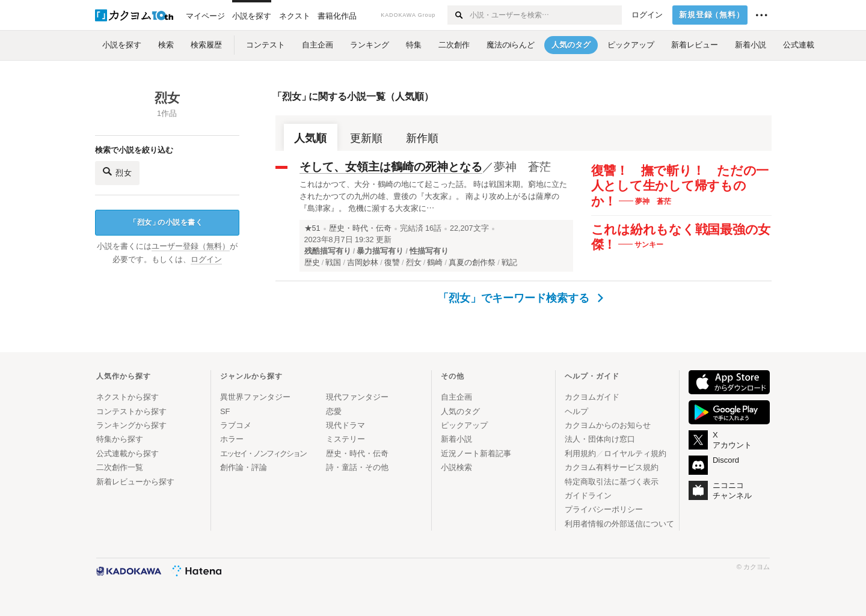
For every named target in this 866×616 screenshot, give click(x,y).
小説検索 (456, 467)
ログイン (647, 15)
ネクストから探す (127, 397)
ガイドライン (588, 496)
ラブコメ (236, 425)
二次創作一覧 (120, 467)
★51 (312, 228)
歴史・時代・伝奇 (360, 228)
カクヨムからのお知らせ (608, 425)
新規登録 (712, 15)
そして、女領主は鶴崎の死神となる (391, 167)
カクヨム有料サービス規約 (612, 467)
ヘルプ (576, 411)
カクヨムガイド (592, 397)
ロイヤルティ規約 (635, 453)
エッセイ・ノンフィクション (263, 453)
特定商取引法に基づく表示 (612, 482)
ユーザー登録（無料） (191, 246)
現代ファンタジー (357, 397)
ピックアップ (464, 425)
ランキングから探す (131, 425)
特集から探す (120, 439)
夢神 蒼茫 (522, 167)
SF (225, 411)
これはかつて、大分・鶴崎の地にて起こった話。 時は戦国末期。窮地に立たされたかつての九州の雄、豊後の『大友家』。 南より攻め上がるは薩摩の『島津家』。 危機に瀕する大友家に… (434, 196)
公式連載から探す (127, 453)
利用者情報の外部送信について (619, 524)
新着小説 (456, 439)
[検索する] (458, 15)
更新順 (366, 138)
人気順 (310, 138)
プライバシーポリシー (604, 509)
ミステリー (345, 439)
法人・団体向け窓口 (600, 439)
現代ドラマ (345, 425)
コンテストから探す (131, 411)
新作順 (422, 138)
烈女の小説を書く (166, 223)
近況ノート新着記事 (476, 453)
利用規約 (580, 453)
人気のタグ (460, 411)
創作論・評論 (244, 467)
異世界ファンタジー (255, 397)
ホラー (232, 439)
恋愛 (334, 411)
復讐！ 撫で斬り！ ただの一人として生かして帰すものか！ (680, 186)
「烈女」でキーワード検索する (521, 298)
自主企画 (456, 397)
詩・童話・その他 (357, 467)
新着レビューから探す (135, 482)
